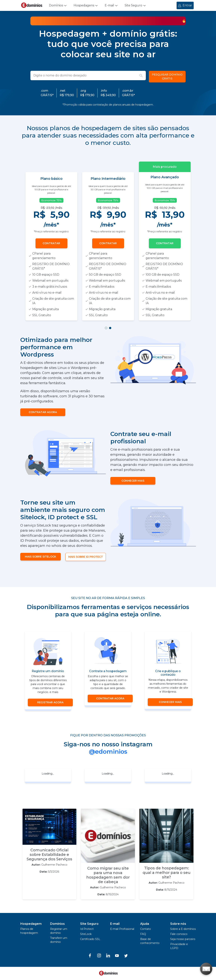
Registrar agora (50, 702)
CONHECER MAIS (133, 481)
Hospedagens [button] (84, 5)
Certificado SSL (90, 939)
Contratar (51, 243)
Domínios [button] (56, 5)
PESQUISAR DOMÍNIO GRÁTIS (167, 77)
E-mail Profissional (122, 929)
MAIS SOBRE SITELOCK (40, 557)
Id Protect (87, 929)
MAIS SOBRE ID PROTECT (86, 557)
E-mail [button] (109, 5)
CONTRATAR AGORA (43, 412)
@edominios (108, 751)
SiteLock (86, 934)
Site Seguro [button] (133, 5)
